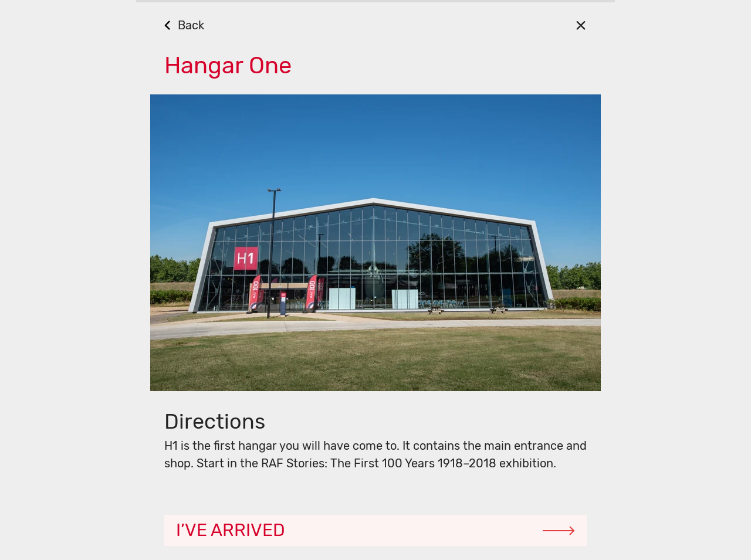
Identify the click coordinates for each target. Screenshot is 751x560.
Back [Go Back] (191, 25)
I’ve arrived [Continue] (231, 530)
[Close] (581, 25)
